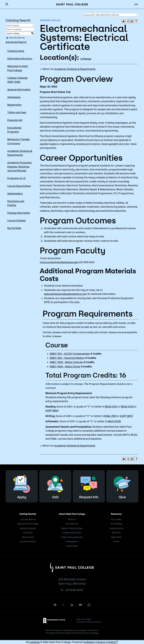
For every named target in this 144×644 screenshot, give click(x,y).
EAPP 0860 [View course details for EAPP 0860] (52, 410)
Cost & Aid (28, 533)
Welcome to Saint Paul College (18, 68)
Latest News (72, 546)
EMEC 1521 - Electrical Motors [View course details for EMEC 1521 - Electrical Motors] (67, 358)
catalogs (35, 642)
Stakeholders (15, 194)
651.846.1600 (74, 590)
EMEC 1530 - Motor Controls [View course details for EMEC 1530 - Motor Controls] (66, 362)
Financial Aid (15, 120)
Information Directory (20, 58)
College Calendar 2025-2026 (18, 80)
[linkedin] (72, 605)
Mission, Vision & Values (72, 528)
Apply (22, 486)
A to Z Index (116, 519)
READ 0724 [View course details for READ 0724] (127, 406)
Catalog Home (16, 51)
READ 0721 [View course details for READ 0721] (111, 406)
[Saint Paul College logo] (72, 4)
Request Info (89, 486)
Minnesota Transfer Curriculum (19, 141)
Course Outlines (17, 220)
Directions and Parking (16, 203)
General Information (19, 90)
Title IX (116, 542)
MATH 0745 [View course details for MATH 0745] (114, 421)
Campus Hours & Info (72, 533)
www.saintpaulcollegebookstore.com (65, 294)
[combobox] (110, 15)
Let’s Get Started (28, 519)
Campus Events (116, 528)
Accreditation (72, 524)
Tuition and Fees (17, 112)
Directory (116, 533)
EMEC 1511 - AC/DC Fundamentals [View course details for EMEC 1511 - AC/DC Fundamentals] (70, 354)
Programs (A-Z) (16, 178)
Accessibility (116, 524)
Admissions (14, 97)
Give (122, 486)
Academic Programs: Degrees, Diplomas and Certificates (20, 167)
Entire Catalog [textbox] (13, 25)
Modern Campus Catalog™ (102, 642)
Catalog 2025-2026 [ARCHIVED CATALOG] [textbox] (101, 15)
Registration (14, 105)
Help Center (116, 537)
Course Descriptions (19, 186)
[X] (64, 605)
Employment (72, 542)
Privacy (95, 633)
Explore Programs (28, 528)
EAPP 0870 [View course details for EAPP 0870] (126, 416)
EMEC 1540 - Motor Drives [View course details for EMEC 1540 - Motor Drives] (65, 366)
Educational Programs (14, 130)
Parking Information (19, 213)
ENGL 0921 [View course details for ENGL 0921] (110, 416)
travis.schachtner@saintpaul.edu (59, 262)
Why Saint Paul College (28, 524)
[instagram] (89, 605)
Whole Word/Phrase (17, 38)
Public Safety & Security (72, 537)
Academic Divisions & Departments (20, 153)
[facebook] (55, 605)
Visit (55, 486)
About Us (72, 519)
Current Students (28, 542)
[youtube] (80, 605)
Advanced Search (16, 42)
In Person (86, 59)
